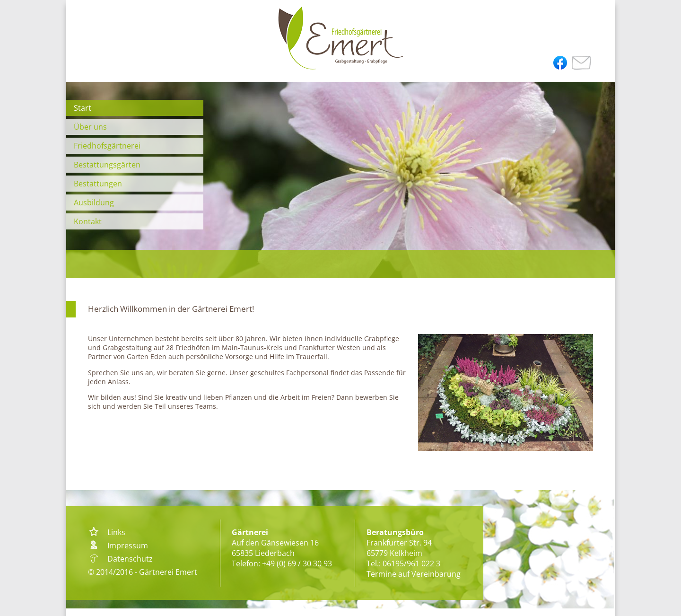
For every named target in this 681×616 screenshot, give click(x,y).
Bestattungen (98, 184)
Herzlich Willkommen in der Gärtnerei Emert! (171, 309)
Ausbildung (94, 202)
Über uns (90, 127)
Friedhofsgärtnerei (107, 146)
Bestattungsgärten (107, 165)
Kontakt (88, 221)
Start (83, 108)
